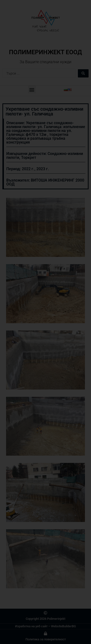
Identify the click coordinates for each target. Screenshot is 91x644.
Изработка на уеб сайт (31, 626)
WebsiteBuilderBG (63, 626)
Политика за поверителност (46, 639)
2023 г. (43, 169)
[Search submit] (83, 73)
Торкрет (29, 157)
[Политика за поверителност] (45, 633)
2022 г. (28, 169)
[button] (32, 89)
